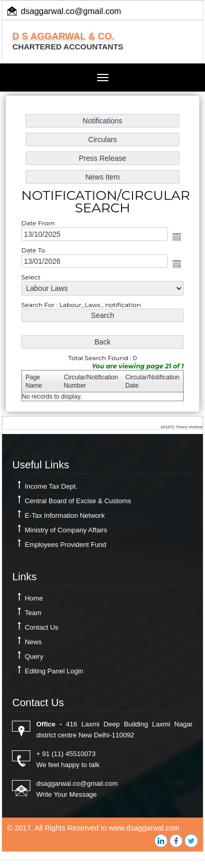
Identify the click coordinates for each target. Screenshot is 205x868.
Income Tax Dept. (51, 486)
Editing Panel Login (54, 671)
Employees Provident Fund (65, 545)
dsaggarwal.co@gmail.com (71, 11)
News (33, 642)
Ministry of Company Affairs (66, 530)
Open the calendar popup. (176, 237)
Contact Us (41, 627)
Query (34, 656)
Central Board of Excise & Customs (78, 501)
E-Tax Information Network (64, 515)
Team (33, 613)
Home (34, 598)
